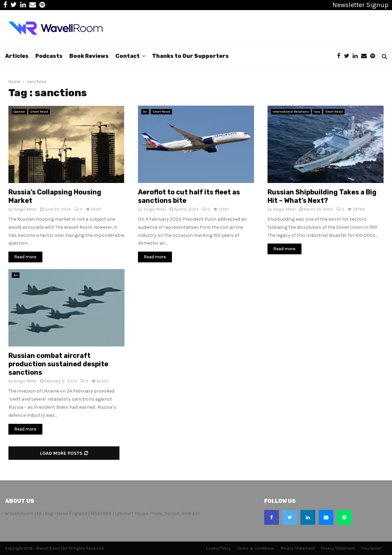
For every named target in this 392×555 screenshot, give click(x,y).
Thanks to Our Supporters (190, 56)
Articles (17, 56)
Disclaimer (371, 548)
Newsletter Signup (361, 5)
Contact (128, 56)
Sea (317, 112)
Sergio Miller (25, 209)
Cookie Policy (218, 548)
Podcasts (49, 56)
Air (145, 112)
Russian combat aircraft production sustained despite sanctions (58, 364)
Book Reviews (89, 56)
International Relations (291, 112)
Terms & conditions (256, 548)
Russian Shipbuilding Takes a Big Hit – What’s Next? (322, 196)
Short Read (39, 112)
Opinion (19, 112)
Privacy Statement (298, 548)
